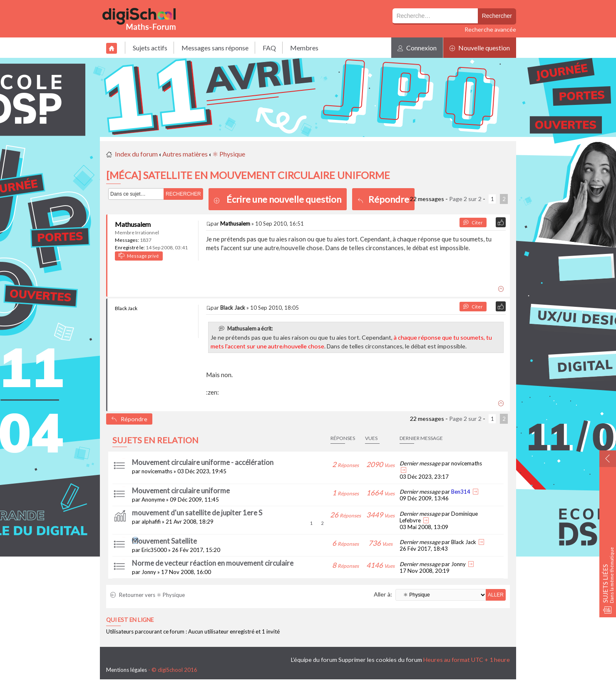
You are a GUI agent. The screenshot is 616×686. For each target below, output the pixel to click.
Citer (473, 222)
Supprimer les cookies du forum (380, 660)
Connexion (417, 48)
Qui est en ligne (130, 620)
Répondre (383, 199)
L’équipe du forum (314, 660)
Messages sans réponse (215, 48)
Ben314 (461, 492)
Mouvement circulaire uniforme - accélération (203, 462)
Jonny (149, 572)
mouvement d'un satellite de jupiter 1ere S (197, 513)
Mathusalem (133, 224)
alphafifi (151, 522)
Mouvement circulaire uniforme (181, 491)
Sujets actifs (150, 48)
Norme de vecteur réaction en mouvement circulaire (213, 563)
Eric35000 (154, 550)
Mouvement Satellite (164, 541)
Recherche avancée (490, 29)
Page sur (465, 199)
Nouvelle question (480, 48)
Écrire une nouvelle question (284, 199)
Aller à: (383, 594)
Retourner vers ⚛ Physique (148, 595)
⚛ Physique (229, 154)
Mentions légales (127, 670)
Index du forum (136, 154)
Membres (304, 48)
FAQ (269, 48)
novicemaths (157, 471)
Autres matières (185, 154)
